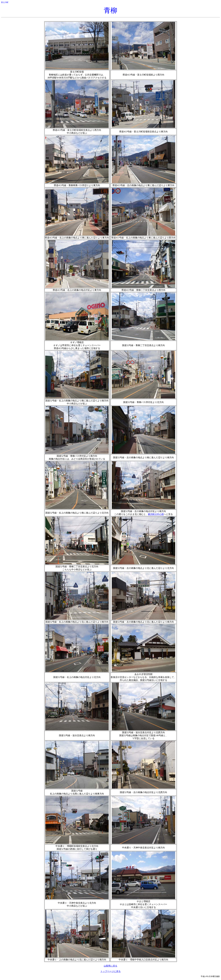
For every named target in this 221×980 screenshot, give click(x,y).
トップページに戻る (111, 971)
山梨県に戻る (111, 966)
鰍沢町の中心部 (156, 514)
